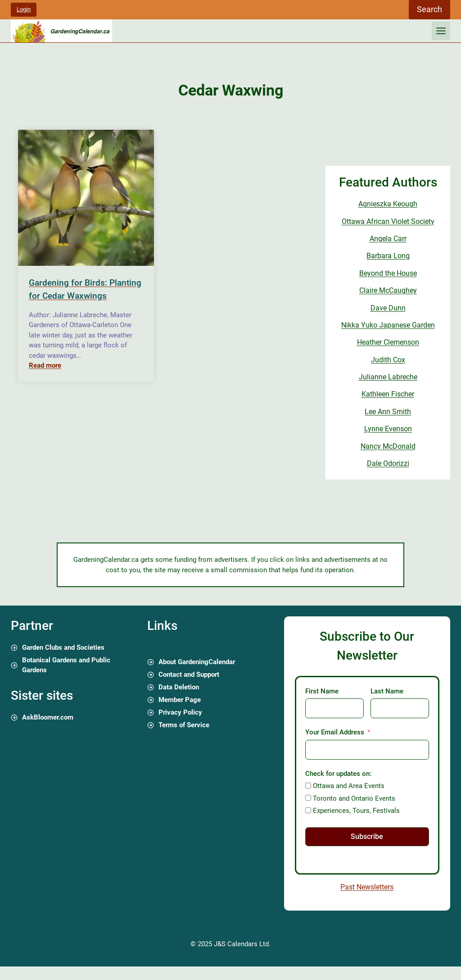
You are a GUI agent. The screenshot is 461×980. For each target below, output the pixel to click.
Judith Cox (388, 360)
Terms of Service (184, 725)
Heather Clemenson (388, 342)
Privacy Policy (180, 712)
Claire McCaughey (388, 290)
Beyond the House (388, 273)
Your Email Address (335, 732)
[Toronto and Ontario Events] (308, 798)
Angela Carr (388, 239)
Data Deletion (179, 687)
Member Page (180, 700)
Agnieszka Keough (388, 204)
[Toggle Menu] (441, 31)
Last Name (387, 691)
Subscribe (367, 836)
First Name (322, 691)
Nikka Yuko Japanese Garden (388, 325)
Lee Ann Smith (388, 412)
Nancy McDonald (388, 446)
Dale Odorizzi (388, 463)
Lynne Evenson (388, 429)
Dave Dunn (388, 308)
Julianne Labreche (388, 377)
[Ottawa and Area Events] (308, 786)
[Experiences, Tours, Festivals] (308, 810)
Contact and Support (189, 675)
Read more (45, 365)
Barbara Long (388, 256)
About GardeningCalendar (197, 662)
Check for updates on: (338, 774)
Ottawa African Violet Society (388, 221)
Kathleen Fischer (388, 394)
